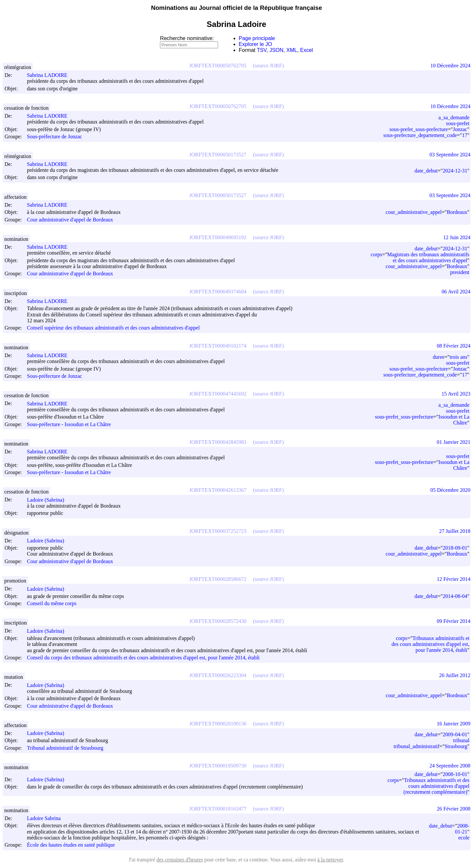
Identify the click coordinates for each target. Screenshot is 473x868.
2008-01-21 (462, 829)
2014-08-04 (455, 596)
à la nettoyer (330, 860)
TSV (262, 50)
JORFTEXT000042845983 (218, 442)
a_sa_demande (454, 117)
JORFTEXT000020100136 (218, 724)
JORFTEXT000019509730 (218, 766)
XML (292, 50)
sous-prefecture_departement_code (420, 135)
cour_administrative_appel (414, 212)
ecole (464, 838)
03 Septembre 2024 (450, 155)
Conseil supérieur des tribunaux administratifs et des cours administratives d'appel (113, 328)
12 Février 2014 (454, 579)
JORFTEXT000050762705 (218, 66)
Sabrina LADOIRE (50, 75)
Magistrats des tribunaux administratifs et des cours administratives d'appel (428, 257)
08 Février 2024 (454, 346)
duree (439, 357)
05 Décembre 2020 (450, 490)
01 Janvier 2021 (454, 442)
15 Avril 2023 (456, 394)
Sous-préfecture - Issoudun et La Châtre (69, 424)
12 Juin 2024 (457, 237)
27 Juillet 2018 (455, 531)
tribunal (461, 740)
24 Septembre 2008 (450, 766)
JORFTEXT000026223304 (218, 675)
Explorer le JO (255, 44)
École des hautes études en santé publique (71, 845)
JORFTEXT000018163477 (218, 809)
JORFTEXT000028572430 (218, 621)
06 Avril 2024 (456, 292)
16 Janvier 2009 (454, 724)
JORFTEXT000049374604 (218, 292)
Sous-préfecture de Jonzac (55, 137)
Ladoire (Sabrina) (48, 500)
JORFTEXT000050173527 (218, 155)
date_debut (426, 171)
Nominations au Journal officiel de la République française (237, 8)
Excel (307, 50)
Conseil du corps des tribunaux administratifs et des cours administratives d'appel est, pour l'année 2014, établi (143, 658)
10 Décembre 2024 (450, 66)
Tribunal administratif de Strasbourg (65, 748)
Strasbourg (456, 746)
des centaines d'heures (180, 860)
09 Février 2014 (454, 621)
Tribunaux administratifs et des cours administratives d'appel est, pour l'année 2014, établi (430, 644)
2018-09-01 (455, 548)
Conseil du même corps (52, 603)
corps (377, 254)
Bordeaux (457, 212)
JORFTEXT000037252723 (218, 531)
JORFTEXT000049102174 (218, 346)
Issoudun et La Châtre (454, 420)
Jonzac (460, 129)
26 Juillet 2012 (455, 675)
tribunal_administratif (417, 746)
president (460, 272)
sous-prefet (458, 123)
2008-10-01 (455, 774)
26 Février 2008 (454, 809)
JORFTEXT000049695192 (218, 237)
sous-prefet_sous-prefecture (419, 129)
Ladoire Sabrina (47, 818)
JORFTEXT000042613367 (218, 490)
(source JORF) (268, 66)
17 (464, 135)
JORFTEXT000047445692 (218, 394)
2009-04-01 (455, 734)
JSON (276, 50)
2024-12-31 (455, 171)
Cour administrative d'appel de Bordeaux (70, 220)
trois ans (459, 357)
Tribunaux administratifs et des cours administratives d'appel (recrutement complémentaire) (436, 786)
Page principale (257, 38)
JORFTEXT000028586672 (218, 579)
